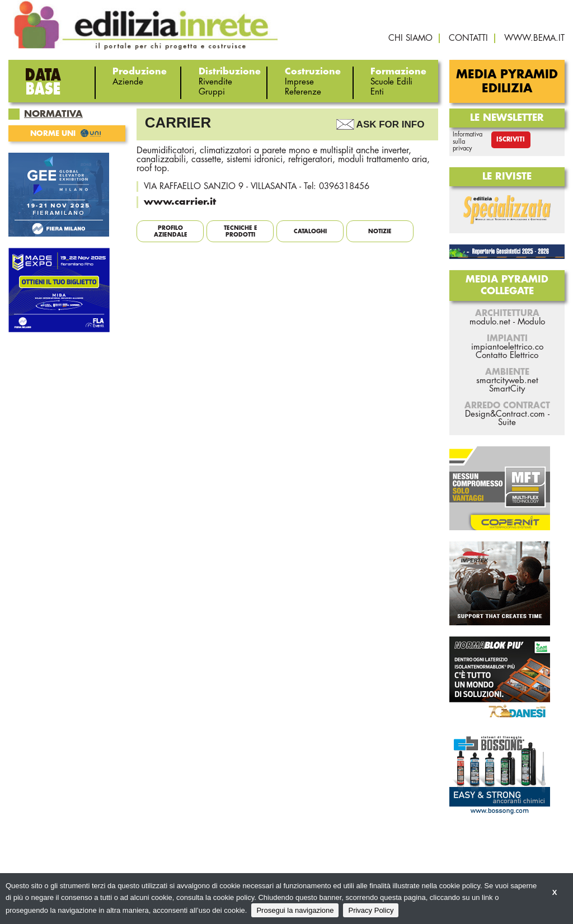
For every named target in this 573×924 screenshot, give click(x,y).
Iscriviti (511, 140)
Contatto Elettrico (507, 355)
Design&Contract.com (505, 414)
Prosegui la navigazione (295, 910)
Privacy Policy (371, 910)
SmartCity (507, 389)
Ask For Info (391, 124)
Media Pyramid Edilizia (507, 82)
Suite (507, 423)
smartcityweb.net (507, 381)
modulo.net (490, 322)
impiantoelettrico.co (507, 347)
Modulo (531, 322)
